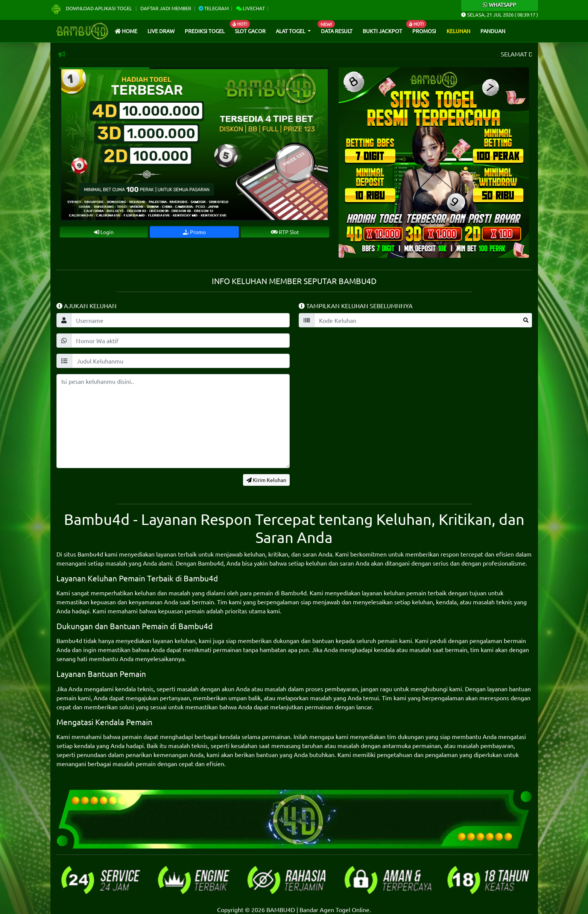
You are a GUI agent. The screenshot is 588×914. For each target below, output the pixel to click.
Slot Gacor (250, 31)
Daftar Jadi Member (166, 8)
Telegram (214, 8)
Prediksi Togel (205, 31)
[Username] (180, 320)
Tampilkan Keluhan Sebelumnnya (356, 306)
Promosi (424, 31)
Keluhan (458, 31)
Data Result (337, 31)
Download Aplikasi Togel (92, 8)
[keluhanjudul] (181, 361)
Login (104, 232)
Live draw (161, 31)
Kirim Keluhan (266, 480)
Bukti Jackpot (382, 31)
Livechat (251, 8)
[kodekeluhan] (417, 320)
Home (126, 31)
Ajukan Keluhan (87, 306)
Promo (194, 232)
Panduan (493, 31)
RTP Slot (285, 232)
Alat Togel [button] (291, 31)
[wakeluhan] (180, 341)
